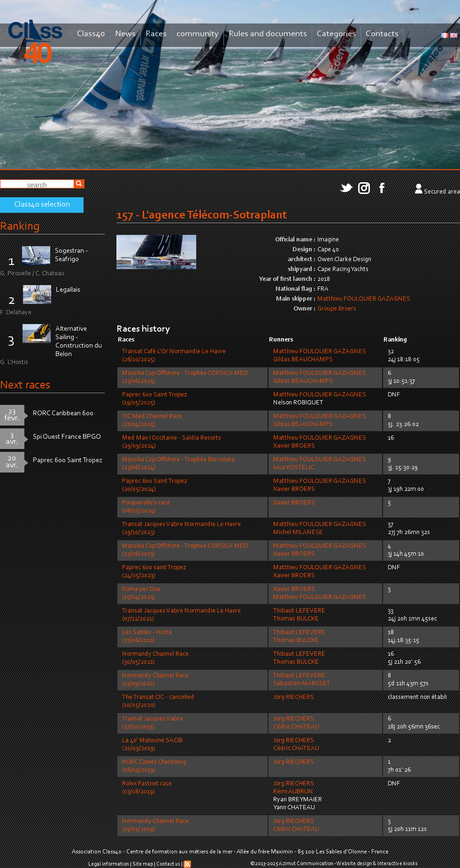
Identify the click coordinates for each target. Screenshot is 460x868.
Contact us (168, 864)
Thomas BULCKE (296, 619)
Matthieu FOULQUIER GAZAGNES (364, 299)
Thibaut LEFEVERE (299, 611)
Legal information (109, 864)
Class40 (91, 34)
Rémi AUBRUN (293, 792)
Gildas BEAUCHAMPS (303, 360)
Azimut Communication (306, 864)
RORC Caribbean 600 (63, 414)
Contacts (382, 34)
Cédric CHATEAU (296, 727)
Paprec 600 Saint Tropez (68, 461)
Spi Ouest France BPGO (67, 437)
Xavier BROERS (294, 446)
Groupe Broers (337, 309)
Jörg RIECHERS (294, 697)
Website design (354, 864)
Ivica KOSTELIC (294, 468)
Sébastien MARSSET (302, 684)
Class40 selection (42, 205)
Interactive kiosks (398, 864)
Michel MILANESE (298, 533)
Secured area (442, 192)
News (125, 34)
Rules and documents (268, 34)
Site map (143, 864)
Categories (336, 34)
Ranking (20, 227)
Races (156, 34)
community (198, 34)
